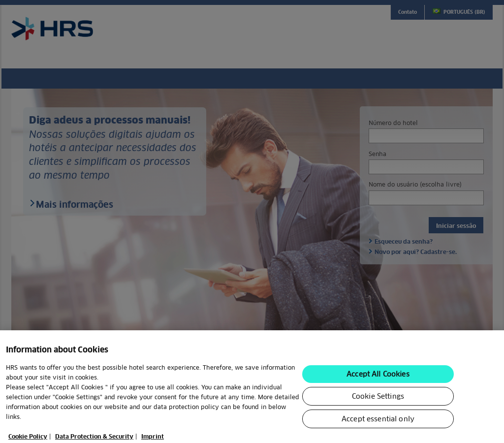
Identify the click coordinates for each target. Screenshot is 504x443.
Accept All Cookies (378, 377)
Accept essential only (378, 422)
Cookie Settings (378, 399)
